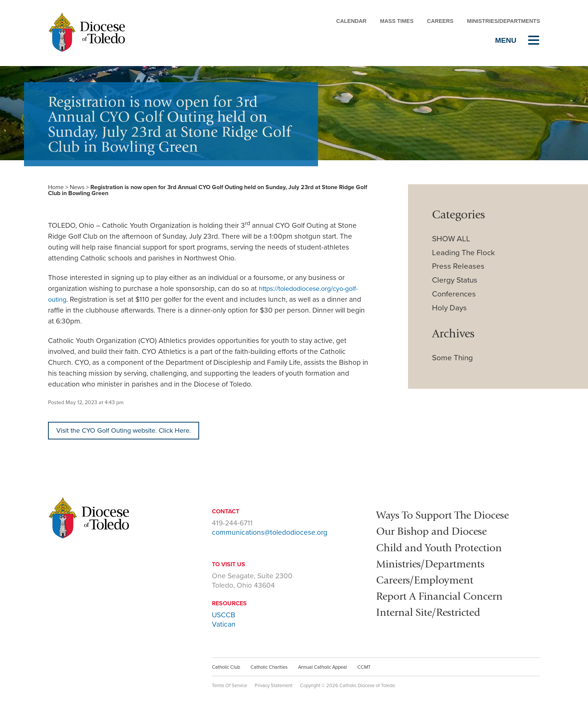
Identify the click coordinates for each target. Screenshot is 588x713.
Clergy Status (455, 280)
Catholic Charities (269, 668)
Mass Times (397, 21)
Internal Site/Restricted (434, 612)
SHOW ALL (451, 239)
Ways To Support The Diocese (451, 515)
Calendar (351, 21)
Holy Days (449, 308)
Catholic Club (226, 668)
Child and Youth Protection (447, 548)
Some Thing (452, 358)
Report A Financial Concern (447, 596)
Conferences (454, 294)
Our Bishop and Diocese (438, 531)
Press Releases (458, 266)
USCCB (223, 616)
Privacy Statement (274, 686)
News (77, 187)
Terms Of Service (229, 686)
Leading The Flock (463, 253)
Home (56, 187)
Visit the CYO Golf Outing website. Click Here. (129, 431)
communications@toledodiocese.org (270, 533)
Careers (440, 21)
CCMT (364, 668)
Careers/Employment (430, 580)
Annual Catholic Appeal (322, 668)
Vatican (224, 625)
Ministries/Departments (503, 21)
